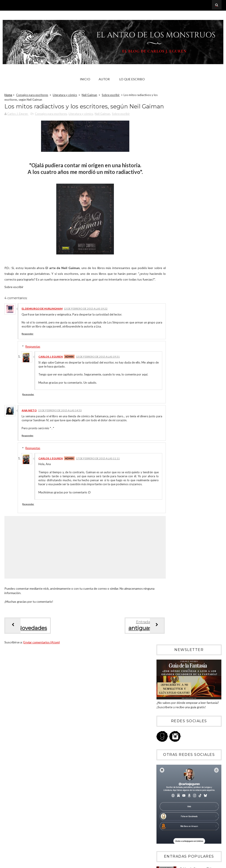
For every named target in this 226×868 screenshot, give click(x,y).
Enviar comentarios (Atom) (42, 671)
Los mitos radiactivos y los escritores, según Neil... (190, 645)
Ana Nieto (29, 431)
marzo (169, 580)
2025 (165, 461)
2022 (165, 479)
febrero (170, 586)
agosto (170, 550)
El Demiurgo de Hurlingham (42, 326)
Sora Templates (179, 863)
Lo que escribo (132, 79)
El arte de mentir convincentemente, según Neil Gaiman (189, 625)
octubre (171, 538)
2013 (165, 668)
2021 (165, 485)
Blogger (183, 782)
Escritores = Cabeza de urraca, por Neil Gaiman (191, 600)
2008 (165, 698)
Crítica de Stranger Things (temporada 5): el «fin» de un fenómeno (199, 320)
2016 (165, 515)
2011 (165, 680)
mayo (169, 569)
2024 (165, 467)
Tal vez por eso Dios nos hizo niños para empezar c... (191, 610)
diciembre (172, 526)
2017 (165, 509)
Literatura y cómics (65, 96)
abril (168, 574)
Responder (27, 351)
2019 (165, 497)
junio (169, 562)
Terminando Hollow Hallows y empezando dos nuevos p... (193, 635)
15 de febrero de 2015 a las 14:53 (60, 431)
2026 (165, 454)
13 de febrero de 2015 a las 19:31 (98, 374)
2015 (165, 521)
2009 (165, 692)
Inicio (85, 79)
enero (169, 654)
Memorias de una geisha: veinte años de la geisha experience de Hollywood (197, 396)
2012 (165, 674)
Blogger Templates (206, 863)
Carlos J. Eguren (51, 374)
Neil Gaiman (89, 96)
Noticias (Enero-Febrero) (181, 592)
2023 (165, 472)
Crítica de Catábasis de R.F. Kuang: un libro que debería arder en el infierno (199, 358)
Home (8, 96)
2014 (165, 662)
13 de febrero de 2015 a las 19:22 (86, 326)
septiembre (173, 544)
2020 (165, 491)
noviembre (172, 532)
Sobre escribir (111, 96)
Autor (104, 79)
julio (168, 556)
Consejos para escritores (32, 96)
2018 (165, 503)
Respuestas (33, 364)
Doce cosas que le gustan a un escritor (191, 617)
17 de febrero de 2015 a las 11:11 (98, 483)
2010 (165, 686)
